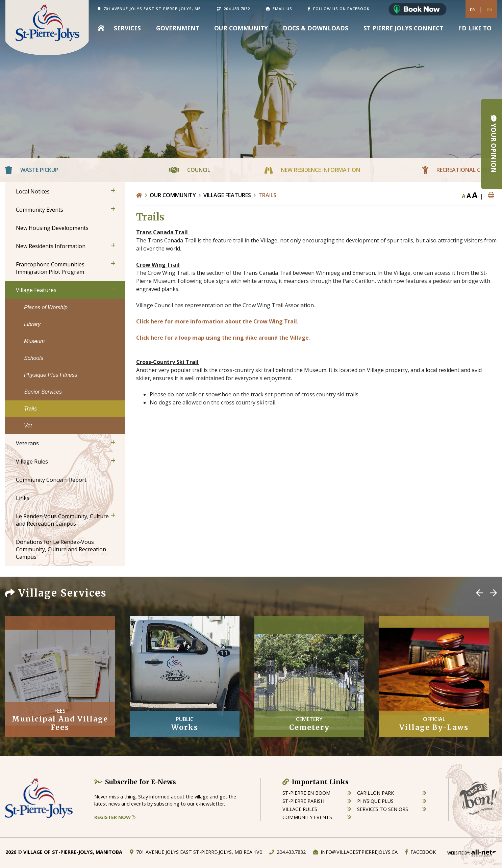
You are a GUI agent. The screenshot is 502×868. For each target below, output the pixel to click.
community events (307, 817)
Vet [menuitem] (28, 426)
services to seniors (383, 809)
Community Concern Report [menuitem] (51, 480)
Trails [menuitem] (30, 409)
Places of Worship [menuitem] (46, 307)
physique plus (375, 801)
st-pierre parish (303, 801)
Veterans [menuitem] (27, 443)
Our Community (173, 195)
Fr (473, 10)
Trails (267, 195)
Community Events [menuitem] (40, 210)
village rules (300, 809)
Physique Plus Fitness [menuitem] (51, 375)
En (490, 10)
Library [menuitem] (32, 324)
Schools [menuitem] (34, 358)
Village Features (227, 195)
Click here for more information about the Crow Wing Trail (217, 321)
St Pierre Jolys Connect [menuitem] (403, 28)
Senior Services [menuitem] (43, 392)
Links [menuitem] (23, 498)
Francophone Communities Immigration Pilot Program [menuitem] (50, 268)
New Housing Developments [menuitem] (52, 228)
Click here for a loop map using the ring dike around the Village (222, 338)
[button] (113, 190)
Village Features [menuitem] (36, 290)
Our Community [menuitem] (241, 28)
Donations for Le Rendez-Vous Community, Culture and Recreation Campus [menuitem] (61, 549)
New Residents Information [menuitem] (51, 246)
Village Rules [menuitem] (32, 462)
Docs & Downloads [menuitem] (316, 28)
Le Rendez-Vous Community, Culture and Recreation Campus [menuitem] (62, 520)
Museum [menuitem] (34, 341)
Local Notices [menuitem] (33, 191)
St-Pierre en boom (306, 793)
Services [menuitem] (127, 28)
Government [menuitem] (178, 28)
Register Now (115, 817)
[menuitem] (101, 28)
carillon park (375, 793)
